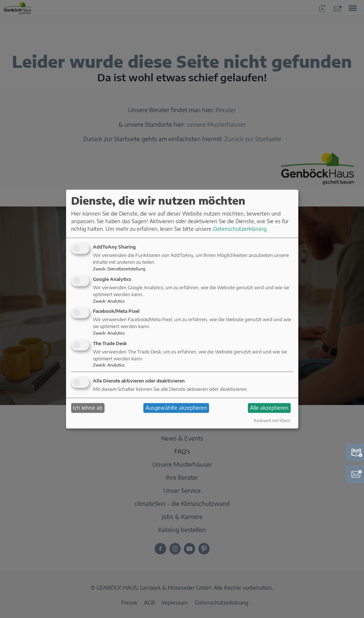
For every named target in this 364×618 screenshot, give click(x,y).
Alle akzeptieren (269, 408)
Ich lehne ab (88, 408)
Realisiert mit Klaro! (272, 420)
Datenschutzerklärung (240, 229)
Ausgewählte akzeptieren (176, 408)
